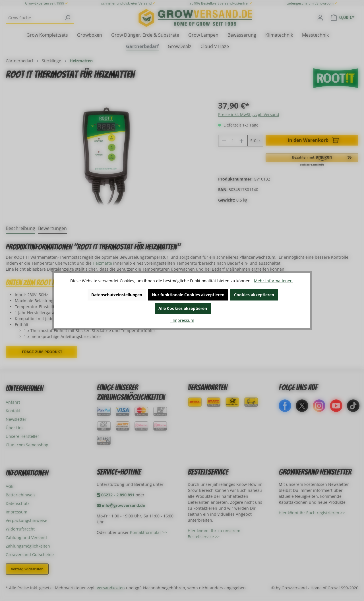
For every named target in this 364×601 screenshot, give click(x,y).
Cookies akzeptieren (254, 295)
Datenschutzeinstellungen (117, 295)
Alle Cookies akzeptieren (183, 308)
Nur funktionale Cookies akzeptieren (188, 295)
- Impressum (182, 320)
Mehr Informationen (273, 281)
